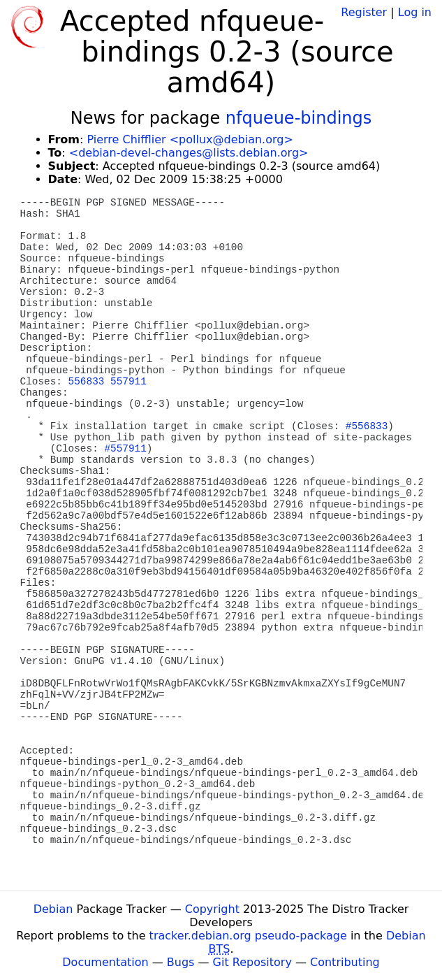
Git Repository (252, 962)
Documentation (105, 962)
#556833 (367, 426)
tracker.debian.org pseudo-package (248, 936)
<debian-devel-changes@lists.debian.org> (189, 153)
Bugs (181, 962)
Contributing (345, 962)
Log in (415, 12)
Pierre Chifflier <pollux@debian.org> (190, 139)
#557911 (125, 449)
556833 (87, 382)
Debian (53, 909)
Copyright (212, 909)
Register (364, 12)
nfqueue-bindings (299, 118)
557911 (128, 382)
